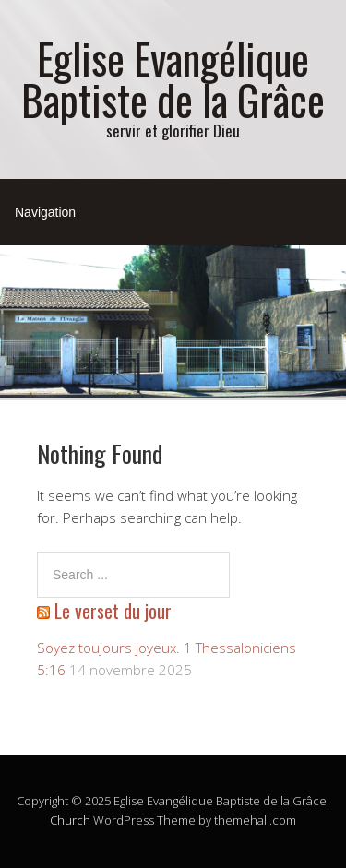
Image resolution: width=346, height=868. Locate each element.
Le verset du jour (113, 611)
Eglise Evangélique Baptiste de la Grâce (173, 78)
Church (70, 820)
